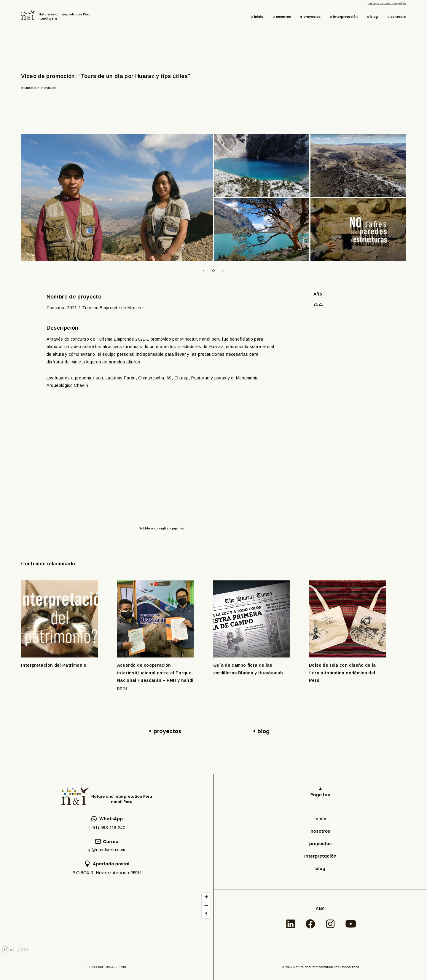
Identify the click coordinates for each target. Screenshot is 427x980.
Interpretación (320, 856)
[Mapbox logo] (15, 949)
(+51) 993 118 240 (107, 828)
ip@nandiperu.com (107, 850)
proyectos (312, 17)
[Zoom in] (206, 897)
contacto (398, 17)
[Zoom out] (206, 905)
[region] (107, 922)
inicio (259, 17)
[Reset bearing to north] (206, 914)
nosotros (283, 17)
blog (374, 17)
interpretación (345, 17)
